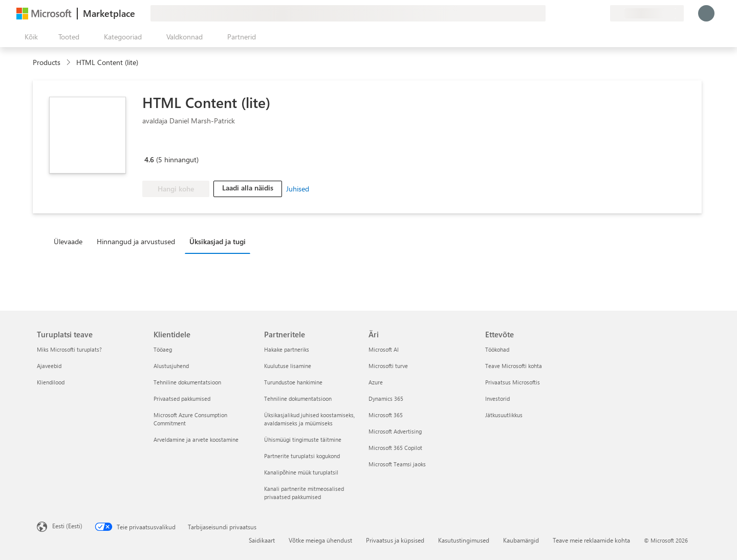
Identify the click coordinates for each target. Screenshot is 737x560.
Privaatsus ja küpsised (395, 540)
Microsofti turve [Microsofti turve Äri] (388, 366)
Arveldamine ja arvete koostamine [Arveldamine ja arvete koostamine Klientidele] (196, 439)
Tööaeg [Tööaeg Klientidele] (163, 349)
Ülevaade (68, 241)
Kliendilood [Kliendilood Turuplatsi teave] (51, 382)
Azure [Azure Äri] (376, 382)
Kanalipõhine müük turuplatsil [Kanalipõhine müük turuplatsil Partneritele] (301, 472)
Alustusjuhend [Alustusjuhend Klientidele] (171, 366)
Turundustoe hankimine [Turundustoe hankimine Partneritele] (293, 382)
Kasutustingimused (464, 540)
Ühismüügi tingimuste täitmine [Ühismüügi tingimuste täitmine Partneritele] (303, 439)
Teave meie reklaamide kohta (591, 540)
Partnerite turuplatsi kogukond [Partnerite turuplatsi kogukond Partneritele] (302, 456)
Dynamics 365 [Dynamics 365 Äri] (386, 399)
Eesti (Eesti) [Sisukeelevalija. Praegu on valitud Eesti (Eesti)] (67, 526)
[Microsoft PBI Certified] (172, 145)
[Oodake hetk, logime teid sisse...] (706, 13)
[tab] (71, 241)
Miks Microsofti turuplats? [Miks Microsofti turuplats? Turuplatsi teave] (69, 349)
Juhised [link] (298, 189)
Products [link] (47, 62)
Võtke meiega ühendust (320, 540)
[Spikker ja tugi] (577, 13)
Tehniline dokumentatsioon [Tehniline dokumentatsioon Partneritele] (298, 399)
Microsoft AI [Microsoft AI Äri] (384, 349)
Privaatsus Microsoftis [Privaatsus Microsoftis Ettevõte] (513, 382)
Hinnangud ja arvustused (136, 241)
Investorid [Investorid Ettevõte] (497, 399)
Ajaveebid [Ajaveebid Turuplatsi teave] (49, 366)
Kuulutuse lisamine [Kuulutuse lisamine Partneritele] (288, 366)
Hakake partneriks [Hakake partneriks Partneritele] (287, 349)
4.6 (149, 159)
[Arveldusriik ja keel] (647, 13)
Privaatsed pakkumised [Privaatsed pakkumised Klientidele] (182, 399)
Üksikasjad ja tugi (218, 241)
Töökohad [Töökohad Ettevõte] (497, 349)
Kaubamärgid (521, 540)
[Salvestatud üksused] (590, 13)
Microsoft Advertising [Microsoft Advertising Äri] (395, 431)
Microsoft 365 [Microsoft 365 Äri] (386, 415)
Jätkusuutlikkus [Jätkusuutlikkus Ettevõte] (504, 415)
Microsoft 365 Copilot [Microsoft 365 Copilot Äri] (395, 448)
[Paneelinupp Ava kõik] (29, 37)
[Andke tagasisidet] (565, 13)
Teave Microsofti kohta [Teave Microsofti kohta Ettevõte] (514, 366)
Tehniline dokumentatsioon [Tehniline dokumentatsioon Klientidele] (187, 382)
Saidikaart (262, 540)
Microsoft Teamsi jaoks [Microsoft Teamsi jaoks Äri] (397, 464)
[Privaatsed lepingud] (602, 13)
